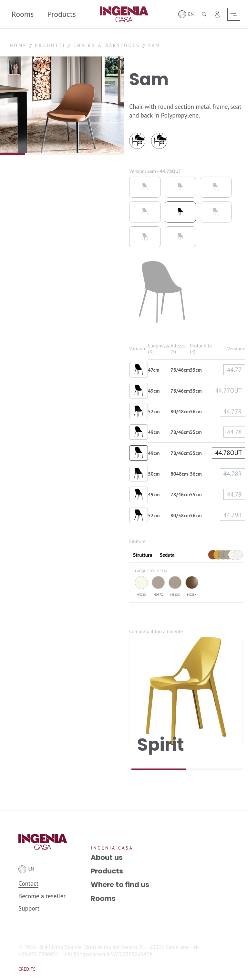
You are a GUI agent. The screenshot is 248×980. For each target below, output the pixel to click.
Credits (27, 969)
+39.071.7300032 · (40, 954)
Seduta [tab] (167, 555)
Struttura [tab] (143, 555)
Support (29, 908)
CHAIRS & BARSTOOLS (107, 45)
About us (107, 858)
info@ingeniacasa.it (87, 954)
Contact (28, 883)
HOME (18, 45)
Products (62, 14)
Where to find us (120, 885)
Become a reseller (42, 896)
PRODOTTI (50, 45)
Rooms (23, 14)
